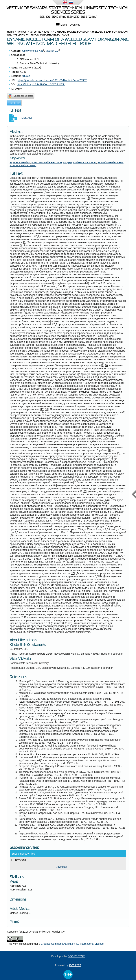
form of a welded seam (111, 162)
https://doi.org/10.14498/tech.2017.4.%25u (41, 84)
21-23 (70, 562)
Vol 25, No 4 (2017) (41, 32)
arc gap (67, 162)
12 (59, 310)
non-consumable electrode (47, 162)
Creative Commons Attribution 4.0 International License (72, 944)
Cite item (14, 103)
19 (32, 418)
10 (54, 260)
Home (11, 32)
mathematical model (85, 162)
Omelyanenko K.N (33, 51)
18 (47, 409)
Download (61, 867)
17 (42, 409)
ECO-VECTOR (76, 956)
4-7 (118, 225)
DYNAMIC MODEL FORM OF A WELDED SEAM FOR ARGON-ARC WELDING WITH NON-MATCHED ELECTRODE (68, 33)
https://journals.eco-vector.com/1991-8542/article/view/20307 (52, 80)
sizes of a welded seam (23, 165)
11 (55, 266)
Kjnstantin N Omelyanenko (28, 645)
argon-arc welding (20, 162)
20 (85, 491)
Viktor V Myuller (20, 659)
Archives (75, 25)
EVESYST (75, 965)
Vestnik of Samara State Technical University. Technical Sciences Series (68, 10)
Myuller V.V (52, 51)
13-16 (23, 389)
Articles (26, 76)
